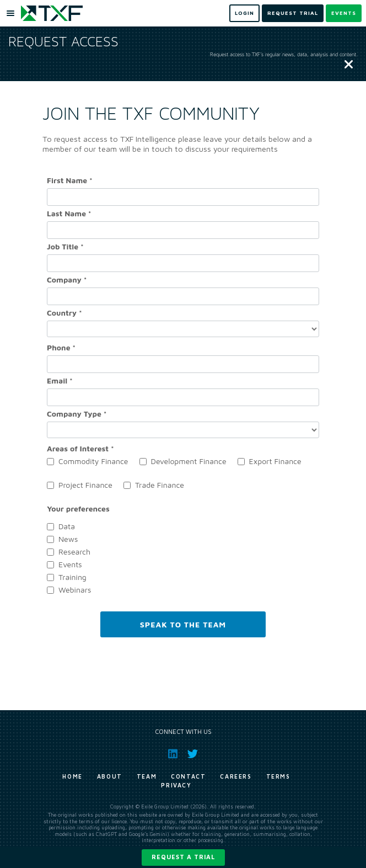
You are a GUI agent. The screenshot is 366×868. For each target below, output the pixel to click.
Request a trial (183, 857)
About (110, 776)
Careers (236, 776)
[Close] (349, 65)
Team (147, 776)
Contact (188, 776)
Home (72, 776)
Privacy (176, 785)
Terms (278, 776)
